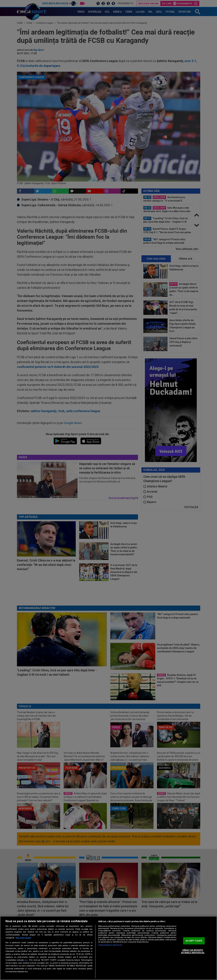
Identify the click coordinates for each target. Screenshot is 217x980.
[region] (108, 948)
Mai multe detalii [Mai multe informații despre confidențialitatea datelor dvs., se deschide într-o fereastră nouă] (23, 938)
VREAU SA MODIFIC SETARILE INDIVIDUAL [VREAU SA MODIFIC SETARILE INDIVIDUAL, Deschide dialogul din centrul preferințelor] (193, 951)
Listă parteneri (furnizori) (110, 945)
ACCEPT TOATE (194, 941)
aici (26, 960)
